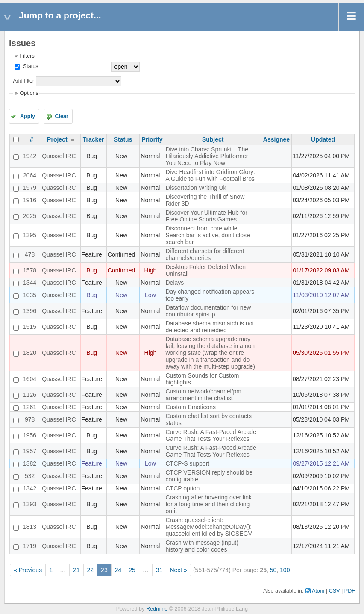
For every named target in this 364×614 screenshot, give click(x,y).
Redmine (157, 609)
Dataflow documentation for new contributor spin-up (208, 311)
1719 (30, 546)
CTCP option (182, 488)
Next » (178, 570)
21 (76, 570)
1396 (30, 311)
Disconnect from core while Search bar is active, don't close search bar (207, 235)
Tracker (94, 139)
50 (273, 570)
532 (30, 476)
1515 (30, 327)
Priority (152, 139)
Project (57, 139)
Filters (27, 56)
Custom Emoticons (190, 407)
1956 (30, 435)
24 (118, 570)
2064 (30, 175)
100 (285, 570)
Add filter (23, 81)
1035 (30, 295)
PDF (350, 591)
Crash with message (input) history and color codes (202, 546)
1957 (30, 451)
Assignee (276, 139)
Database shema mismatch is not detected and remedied (210, 327)
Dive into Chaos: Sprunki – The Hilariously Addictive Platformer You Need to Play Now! (207, 156)
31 (159, 570)
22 (91, 570)
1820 (30, 353)
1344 (30, 283)
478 (30, 254)
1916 (30, 200)
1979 (30, 188)
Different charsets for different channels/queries (205, 254)
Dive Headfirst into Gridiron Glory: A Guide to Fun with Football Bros (210, 175)
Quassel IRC (59, 156)
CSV (335, 591)
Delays (175, 283)
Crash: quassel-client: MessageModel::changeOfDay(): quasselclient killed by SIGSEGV (208, 527)
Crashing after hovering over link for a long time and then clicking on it (208, 504)
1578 (30, 270)
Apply (28, 116)
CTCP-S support (187, 463)
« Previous (28, 570)
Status (30, 66)
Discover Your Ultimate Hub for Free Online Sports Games (206, 216)
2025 (30, 216)
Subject (213, 139)
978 (30, 419)
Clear (62, 116)
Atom (318, 591)
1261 (30, 407)
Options (29, 93)
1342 (30, 488)
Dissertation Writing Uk (196, 188)
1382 (30, 463)
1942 (30, 156)
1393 (30, 504)
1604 (30, 379)
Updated (323, 139)
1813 (30, 527)
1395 (30, 235)
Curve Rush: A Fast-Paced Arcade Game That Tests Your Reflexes (211, 435)
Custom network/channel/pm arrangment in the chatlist (203, 395)
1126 (30, 395)
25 (132, 570)
